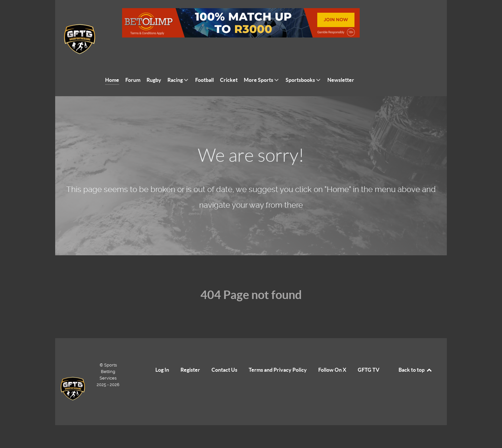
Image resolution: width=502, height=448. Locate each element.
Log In (162, 355)
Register (190, 355)
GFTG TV (369, 355)
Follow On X (332, 355)
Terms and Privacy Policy (278, 355)
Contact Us (224, 355)
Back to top (416, 355)
